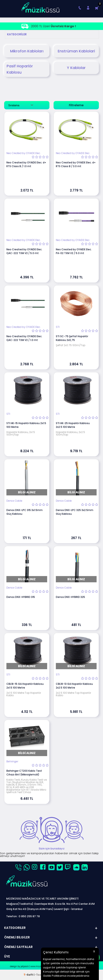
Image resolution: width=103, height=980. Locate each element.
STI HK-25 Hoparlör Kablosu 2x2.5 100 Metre (73, 425)
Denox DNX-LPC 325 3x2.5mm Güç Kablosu (75, 512)
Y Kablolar (76, 68)
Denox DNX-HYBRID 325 (70, 597)
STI (58, 327)
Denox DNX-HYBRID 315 (21, 597)
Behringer (12, 762)
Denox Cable (14, 501)
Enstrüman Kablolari (76, 51)
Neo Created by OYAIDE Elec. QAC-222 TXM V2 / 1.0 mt (24, 338)
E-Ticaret (39, 975)
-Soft (29, 975)
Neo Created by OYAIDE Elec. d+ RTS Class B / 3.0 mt (76, 164)
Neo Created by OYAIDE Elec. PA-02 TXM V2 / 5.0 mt (74, 251)
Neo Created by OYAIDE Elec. (23, 153)
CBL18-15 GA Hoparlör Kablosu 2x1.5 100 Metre (25, 686)
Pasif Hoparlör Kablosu (20, 69)
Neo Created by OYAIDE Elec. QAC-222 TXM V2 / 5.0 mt (24, 251)
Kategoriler (17, 34)
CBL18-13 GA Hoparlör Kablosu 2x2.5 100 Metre (74, 686)
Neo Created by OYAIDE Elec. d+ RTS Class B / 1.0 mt (26, 164)
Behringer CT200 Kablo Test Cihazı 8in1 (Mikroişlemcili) (24, 773)
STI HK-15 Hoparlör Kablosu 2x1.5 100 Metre (26, 425)
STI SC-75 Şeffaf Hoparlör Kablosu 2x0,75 (72, 338)
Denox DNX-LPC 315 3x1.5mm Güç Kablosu (25, 512)
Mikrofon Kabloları (27, 51)
